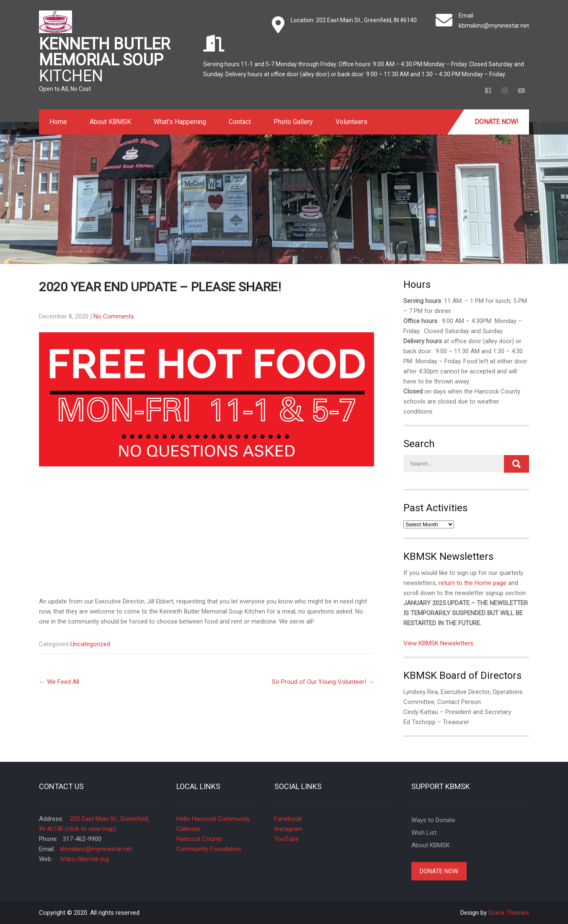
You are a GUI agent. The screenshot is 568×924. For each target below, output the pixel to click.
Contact (240, 122)
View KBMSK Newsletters (438, 643)
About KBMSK (110, 122)
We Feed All (59, 682)
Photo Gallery (293, 122)
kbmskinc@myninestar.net (494, 26)
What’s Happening (180, 122)
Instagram (288, 829)
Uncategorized (90, 644)
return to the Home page (472, 583)
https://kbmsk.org (84, 859)
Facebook (288, 819)
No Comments (114, 316)
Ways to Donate (433, 820)
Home (58, 122)
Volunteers (351, 122)
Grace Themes (509, 913)
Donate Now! (497, 122)
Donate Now (439, 871)
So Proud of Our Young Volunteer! (323, 682)
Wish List (424, 833)
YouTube (287, 839)
